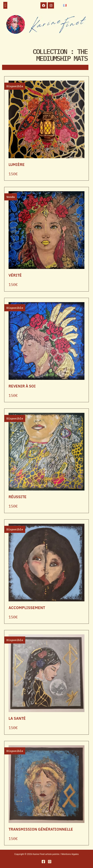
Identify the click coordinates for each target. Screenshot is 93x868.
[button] (5, 5)
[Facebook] (43, 862)
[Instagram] (50, 862)
